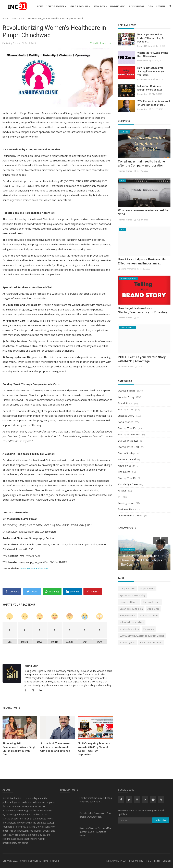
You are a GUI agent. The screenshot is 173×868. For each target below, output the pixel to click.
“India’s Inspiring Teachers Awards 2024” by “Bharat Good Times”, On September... (94, 749)
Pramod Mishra (145, 46)
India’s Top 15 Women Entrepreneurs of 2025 (150, 88)
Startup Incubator (128, 441)
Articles (122, 490)
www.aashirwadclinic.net (34, 568)
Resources (100, 6)
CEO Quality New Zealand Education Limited (142, 636)
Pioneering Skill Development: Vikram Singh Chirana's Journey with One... (19, 749)
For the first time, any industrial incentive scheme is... (96, 800)
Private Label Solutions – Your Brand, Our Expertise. (96, 815)
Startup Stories (56, 6)
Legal (157, 861)
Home (40, 6)
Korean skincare (152, 602)
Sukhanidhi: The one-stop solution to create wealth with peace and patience (56, 747)
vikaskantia (143, 61)
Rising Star (31, 666)
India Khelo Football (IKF (132, 622)
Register (161, 6)
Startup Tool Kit (80, 6)
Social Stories (126, 422)
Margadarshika (127, 589)
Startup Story (126, 409)
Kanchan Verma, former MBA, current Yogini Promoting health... (96, 832)
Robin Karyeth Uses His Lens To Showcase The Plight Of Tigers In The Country (143, 560)
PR (120, 497)
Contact (167, 861)
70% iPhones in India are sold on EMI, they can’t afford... (154, 103)
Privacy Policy (136, 861)
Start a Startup (126, 453)
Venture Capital (127, 459)
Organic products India (131, 609)
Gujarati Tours (147, 589)
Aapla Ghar (153, 609)
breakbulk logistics (129, 629)
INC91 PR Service (126, 366)
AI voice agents (127, 642)
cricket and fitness (129, 602)
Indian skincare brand (151, 642)
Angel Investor (126, 466)
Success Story (126, 416)
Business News (136, 6)
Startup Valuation (149, 616)
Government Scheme (130, 515)
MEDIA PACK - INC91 (116, 861)
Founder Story (126, 397)
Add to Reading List (101, 43)
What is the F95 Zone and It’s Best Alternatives (153, 55)
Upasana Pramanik (127, 269)
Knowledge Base (128, 484)
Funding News (118, 6)
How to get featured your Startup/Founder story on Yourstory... (151, 71)
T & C (149, 861)
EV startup (149, 629)
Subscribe (161, 820)
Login (150, 6)
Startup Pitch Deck (129, 447)
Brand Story (125, 403)
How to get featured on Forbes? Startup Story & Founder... (150, 38)
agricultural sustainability (132, 595)
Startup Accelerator (129, 434)
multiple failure (127, 616)
